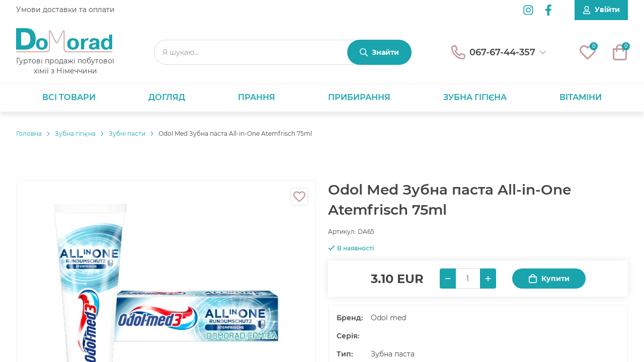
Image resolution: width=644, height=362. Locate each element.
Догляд (167, 97)
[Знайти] (379, 52)
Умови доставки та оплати (65, 10)
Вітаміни (581, 97)
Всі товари (69, 97)
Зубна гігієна (475, 97)
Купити (549, 279)
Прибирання (359, 97)
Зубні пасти (127, 133)
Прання (257, 97)
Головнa (29, 133)
